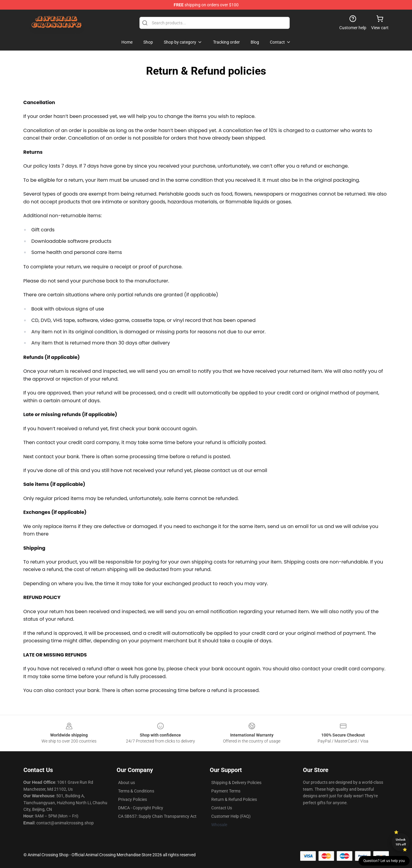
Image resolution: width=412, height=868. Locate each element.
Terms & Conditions (136, 791)
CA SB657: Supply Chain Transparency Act (157, 816)
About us (127, 783)
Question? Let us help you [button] (384, 861)
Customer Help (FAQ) (231, 816)
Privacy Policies (133, 799)
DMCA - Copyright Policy (141, 808)
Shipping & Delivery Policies (236, 783)
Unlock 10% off (401, 842)
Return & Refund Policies (234, 799)
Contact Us (222, 808)
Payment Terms (226, 791)
